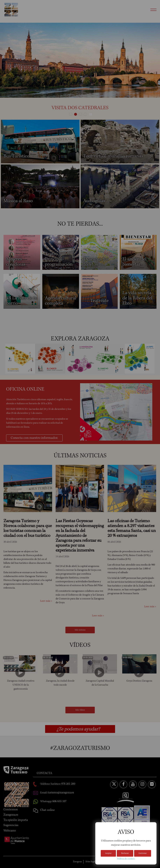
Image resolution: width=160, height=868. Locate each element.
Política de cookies (126, 859)
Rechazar (125, 853)
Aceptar (108, 853)
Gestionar (143, 853)
